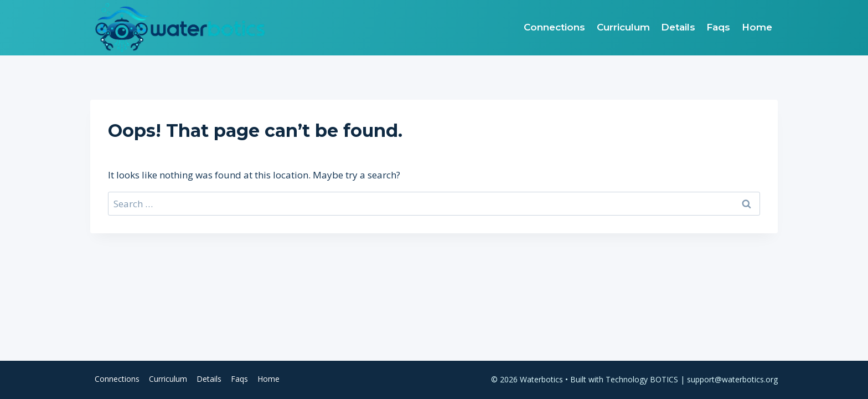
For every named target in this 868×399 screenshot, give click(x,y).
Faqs (718, 27)
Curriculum (623, 27)
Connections (554, 27)
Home (757, 27)
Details (678, 27)
